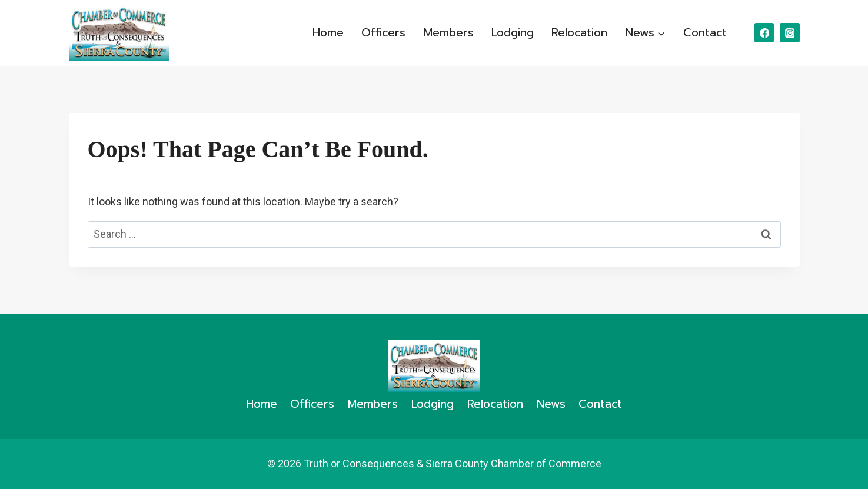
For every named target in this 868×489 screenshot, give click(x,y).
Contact (705, 33)
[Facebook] (764, 33)
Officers (383, 33)
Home (328, 33)
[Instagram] (789, 33)
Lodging (513, 33)
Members (449, 33)
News (551, 404)
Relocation (579, 33)
